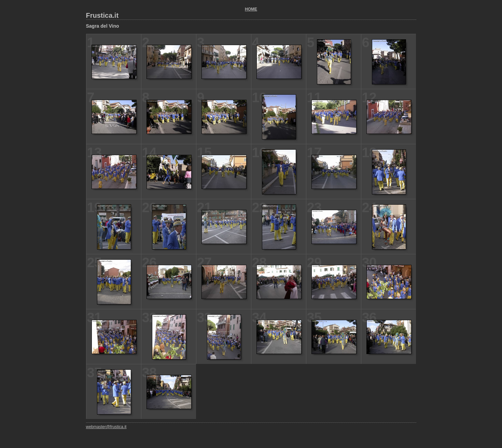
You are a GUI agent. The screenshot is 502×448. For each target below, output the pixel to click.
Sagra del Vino (103, 26)
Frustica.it (102, 15)
